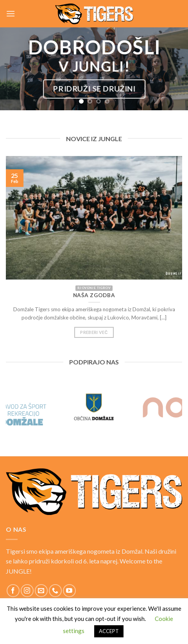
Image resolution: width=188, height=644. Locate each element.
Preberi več (94, 335)
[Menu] (11, 13)
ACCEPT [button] (109, 631)
